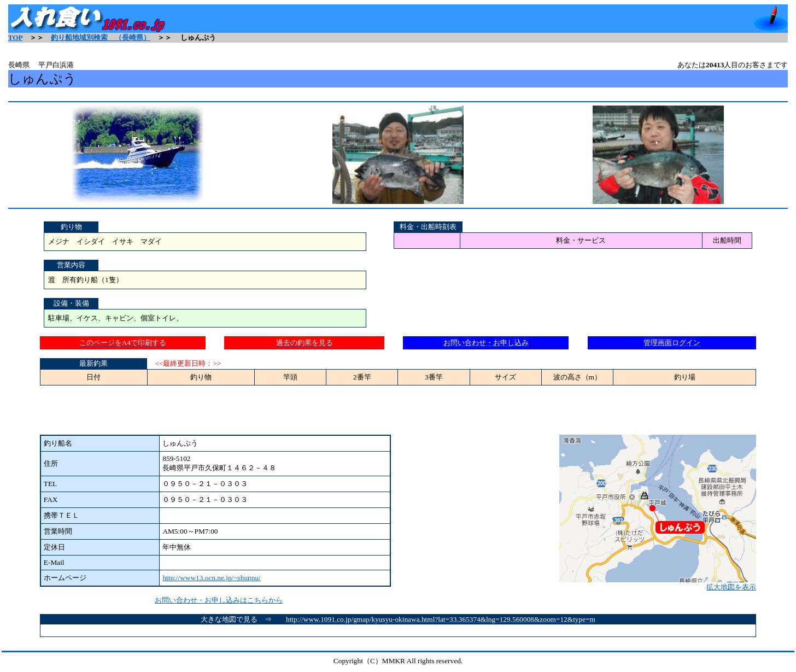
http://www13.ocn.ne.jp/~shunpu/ (211, 578)
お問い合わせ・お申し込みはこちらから (219, 600)
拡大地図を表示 (658, 583)
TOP (15, 37)
